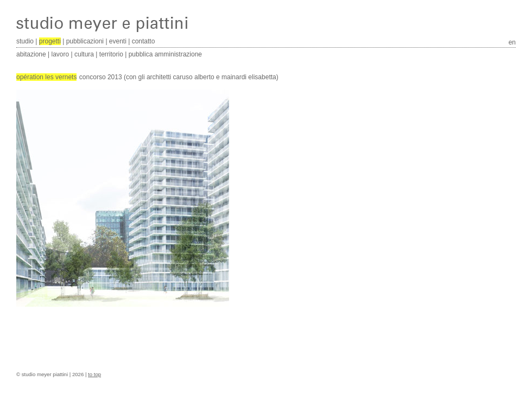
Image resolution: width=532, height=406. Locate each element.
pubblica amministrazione (165, 54)
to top (94, 374)
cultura (84, 54)
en (512, 42)
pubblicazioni (85, 41)
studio (25, 41)
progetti (50, 41)
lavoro (61, 54)
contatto (144, 41)
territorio (111, 54)
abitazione (31, 54)
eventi (118, 41)
